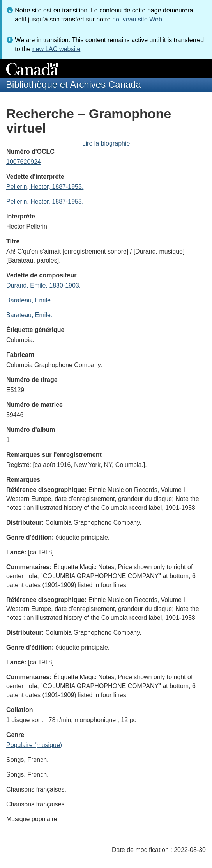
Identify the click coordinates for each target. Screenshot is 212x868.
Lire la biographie (106, 143)
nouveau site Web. (138, 19)
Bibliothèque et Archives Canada (73, 84)
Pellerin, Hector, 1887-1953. (45, 187)
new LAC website (57, 49)
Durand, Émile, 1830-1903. (43, 285)
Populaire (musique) (34, 745)
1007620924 (24, 162)
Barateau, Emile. (29, 300)
